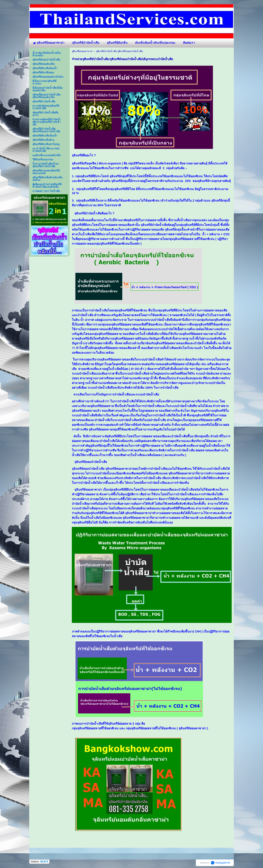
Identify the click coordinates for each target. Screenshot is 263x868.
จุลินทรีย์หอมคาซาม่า (82, 52)
